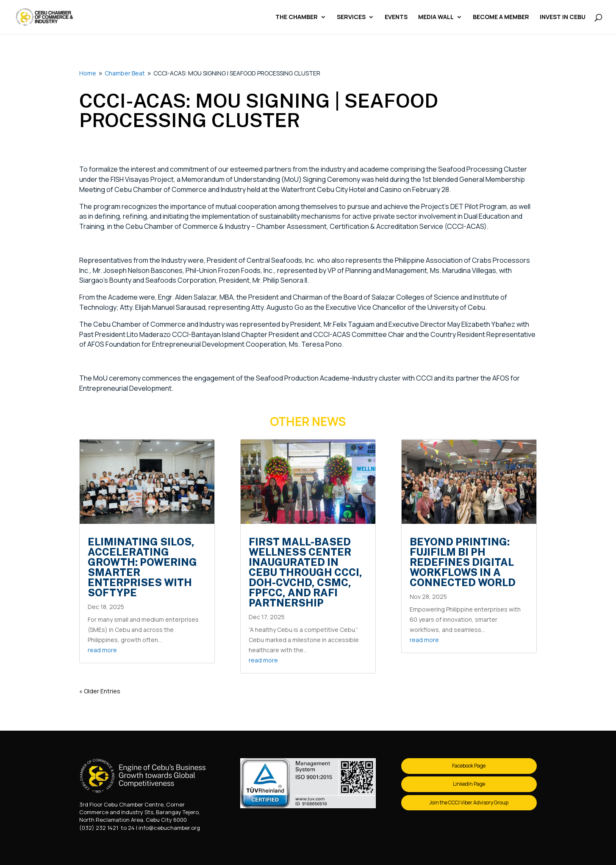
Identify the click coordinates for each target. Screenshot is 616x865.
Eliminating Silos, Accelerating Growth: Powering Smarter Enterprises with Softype (142, 567)
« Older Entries (100, 691)
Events (396, 17)
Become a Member (501, 17)
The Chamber (297, 17)
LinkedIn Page (469, 784)
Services (351, 17)
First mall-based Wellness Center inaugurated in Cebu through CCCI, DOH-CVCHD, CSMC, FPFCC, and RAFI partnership (305, 572)
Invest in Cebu (563, 17)
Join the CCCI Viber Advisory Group (469, 802)
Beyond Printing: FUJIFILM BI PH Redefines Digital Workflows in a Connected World (463, 562)
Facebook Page (469, 766)
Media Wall (436, 17)
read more (102, 650)
